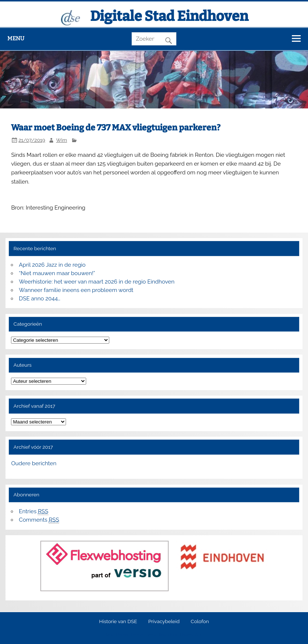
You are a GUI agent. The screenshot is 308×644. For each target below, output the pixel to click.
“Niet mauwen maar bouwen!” (57, 273)
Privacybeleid (164, 622)
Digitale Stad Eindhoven (169, 16)
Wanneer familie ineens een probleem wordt (76, 290)
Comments (39, 520)
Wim (62, 140)
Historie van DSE (118, 622)
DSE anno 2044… (40, 299)
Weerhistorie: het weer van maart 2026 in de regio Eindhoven (97, 282)
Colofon (200, 622)
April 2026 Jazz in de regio (52, 265)
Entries (34, 512)
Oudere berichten (34, 463)
